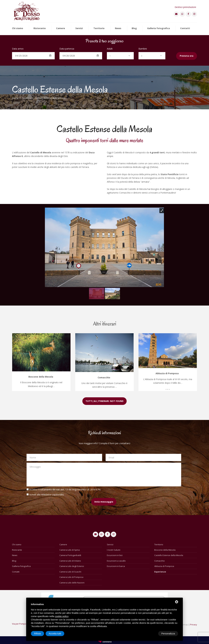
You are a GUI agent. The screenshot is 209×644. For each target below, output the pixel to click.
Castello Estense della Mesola (169, 555)
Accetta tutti (169, 633)
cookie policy (62, 616)
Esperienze (160, 572)
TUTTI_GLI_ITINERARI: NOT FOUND (104, 401)
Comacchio (160, 561)
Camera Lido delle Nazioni (72, 583)
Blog (134, 28)
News (118, 28)
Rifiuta (151, 633)
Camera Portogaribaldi (70, 555)
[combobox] (120, 56)
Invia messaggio (104, 502)
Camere (61, 28)
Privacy (194, 625)
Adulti (110, 49)
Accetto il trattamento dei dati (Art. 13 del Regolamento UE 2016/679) (65, 489)
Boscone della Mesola (165, 550)
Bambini (143, 49)
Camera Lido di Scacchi (70, 572)
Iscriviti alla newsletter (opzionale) (46, 495)
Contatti (185, 28)
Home (15, 98)
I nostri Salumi (114, 550)
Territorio (99, 28)
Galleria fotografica (158, 28)
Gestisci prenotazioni (185, 7)
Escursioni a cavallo (116, 561)
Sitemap (184, 625)
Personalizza (41, 633)
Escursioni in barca (116, 566)
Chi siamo (18, 28)
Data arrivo (18, 49)
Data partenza (67, 49)
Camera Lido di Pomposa (71, 577)
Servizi (79, 28)
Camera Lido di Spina (70, 550)
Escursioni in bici (115, 555)
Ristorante (40, 28)
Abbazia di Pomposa (164, 566)
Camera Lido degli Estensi (72, 566)
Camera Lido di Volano (70, 561)
